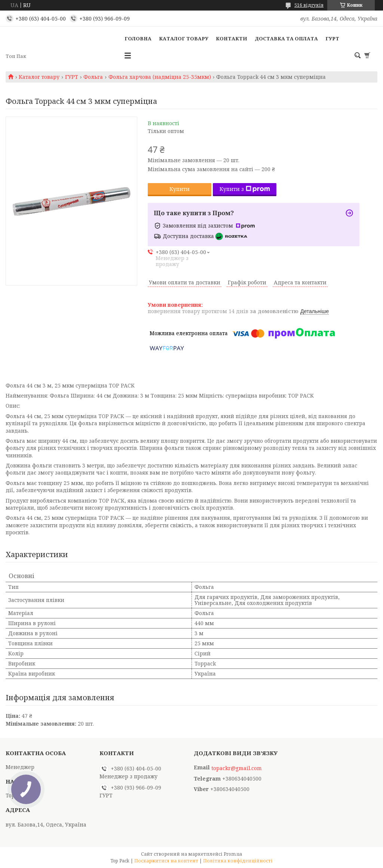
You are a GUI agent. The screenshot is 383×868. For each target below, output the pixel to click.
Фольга (93, 77)
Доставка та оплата (286, 38)
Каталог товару (184, 38)
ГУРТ (332, 38)
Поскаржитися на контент (166, 861)
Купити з (245, 189)
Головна (138, 38)
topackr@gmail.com (237, 768)
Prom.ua (233, 854)
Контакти (232, 38)
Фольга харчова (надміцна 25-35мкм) (160, 77)
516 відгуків (309, 5)
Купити (180, 189)
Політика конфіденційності (238, 861)
